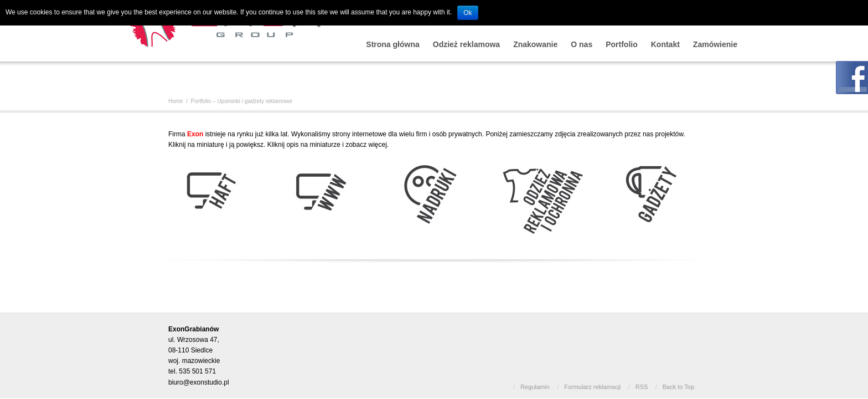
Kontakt (665, 44)
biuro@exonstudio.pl (199, 382)
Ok (467, 13)
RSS (642, 387)
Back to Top (678, 387)
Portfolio (622, 44)
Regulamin (535, 387)
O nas (582, 44)
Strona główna (392, 44)
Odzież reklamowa (466, 44)
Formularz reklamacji (592, 387)
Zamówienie (715, 44)
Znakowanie (535, 44)
